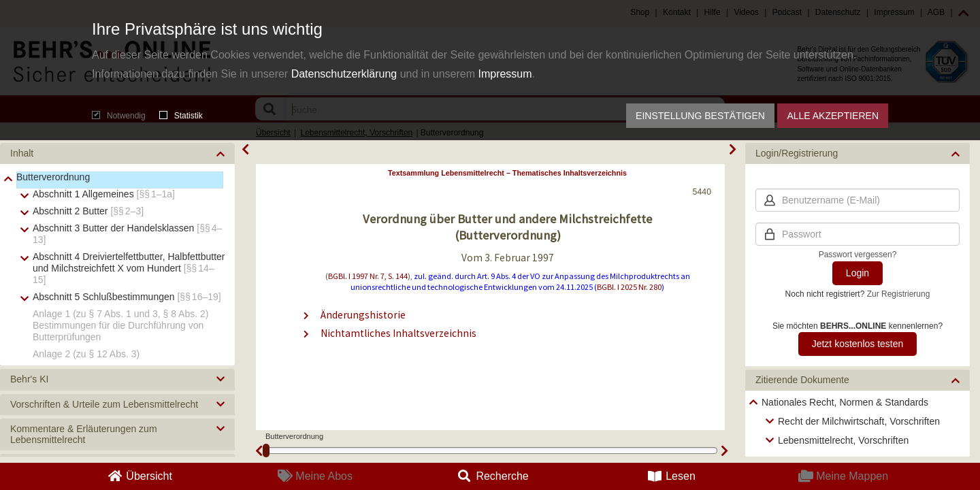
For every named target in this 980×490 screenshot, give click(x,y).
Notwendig (119, 116)
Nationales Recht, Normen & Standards (845, 402)
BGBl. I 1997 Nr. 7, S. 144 (368, 276)
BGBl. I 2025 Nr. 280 (629, 287)
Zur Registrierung (899, 294)
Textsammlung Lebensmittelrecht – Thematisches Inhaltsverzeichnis (507, 173)
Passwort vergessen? (858, 255)
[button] (117, 153)
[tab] (117, 153)
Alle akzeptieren (833, 116)
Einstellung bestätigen (700, 116)
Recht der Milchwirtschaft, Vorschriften (859, 421)
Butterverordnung (53, 177)
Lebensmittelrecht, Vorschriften (843, 440)
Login (857, 273)
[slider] (266, 451)
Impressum (505, 74)
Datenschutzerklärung (344, 74)
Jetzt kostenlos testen (858, 344)
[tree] (117, 265)
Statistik (181, 116)
